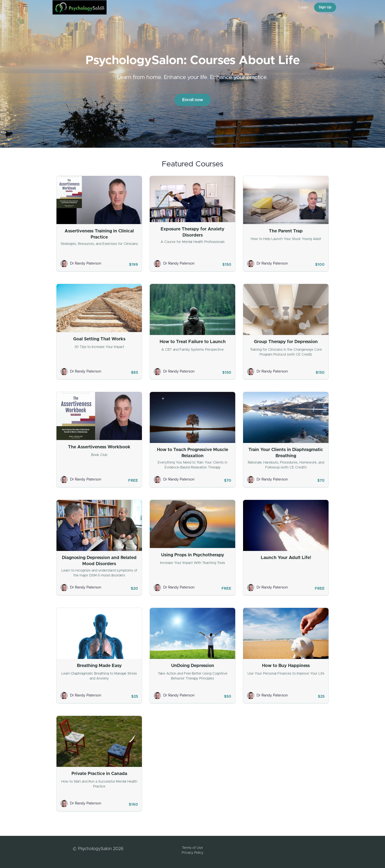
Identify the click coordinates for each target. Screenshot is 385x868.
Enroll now (193, 100)
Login (303, 7)
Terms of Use (192, 848)
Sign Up (325, 7)
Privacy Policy (192, 853)
